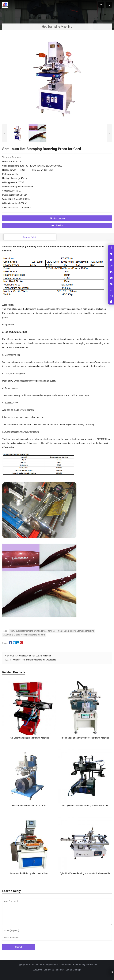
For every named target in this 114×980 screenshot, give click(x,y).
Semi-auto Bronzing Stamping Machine (76, 631)
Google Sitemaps (73, 970)
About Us (37, 970)
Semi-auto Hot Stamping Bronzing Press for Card (33, 631)
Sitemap (60, 970)
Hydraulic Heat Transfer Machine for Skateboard (34, 660)
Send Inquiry (57, 218)
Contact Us (49, 970)
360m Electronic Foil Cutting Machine (34, 656)
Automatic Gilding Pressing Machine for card (24, 635)
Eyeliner (9, 403)
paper (34, 339)
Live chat (57, 225)
